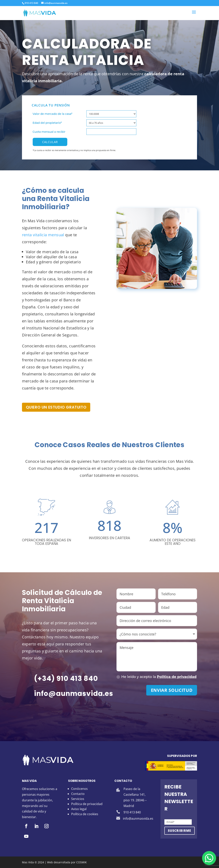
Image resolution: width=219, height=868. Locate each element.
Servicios (78, 799)
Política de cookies (85, 814)
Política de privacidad (177, 677)
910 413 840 (31, 3)
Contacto (78, 794)
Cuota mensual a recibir (49, 132)
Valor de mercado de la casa (53, 114)
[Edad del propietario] (111, 123)
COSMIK (81, 862)
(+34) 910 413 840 (66, 678)
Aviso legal (79, 809)
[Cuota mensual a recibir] (111, 132)
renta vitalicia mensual (43, 235)
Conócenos (79, 789)
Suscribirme (180, 831)
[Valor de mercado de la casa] (111, 114)
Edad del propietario (47, 123)
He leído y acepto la (156, 677)
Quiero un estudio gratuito (56, 407)
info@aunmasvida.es (74, 693)
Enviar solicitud (172, 690)
